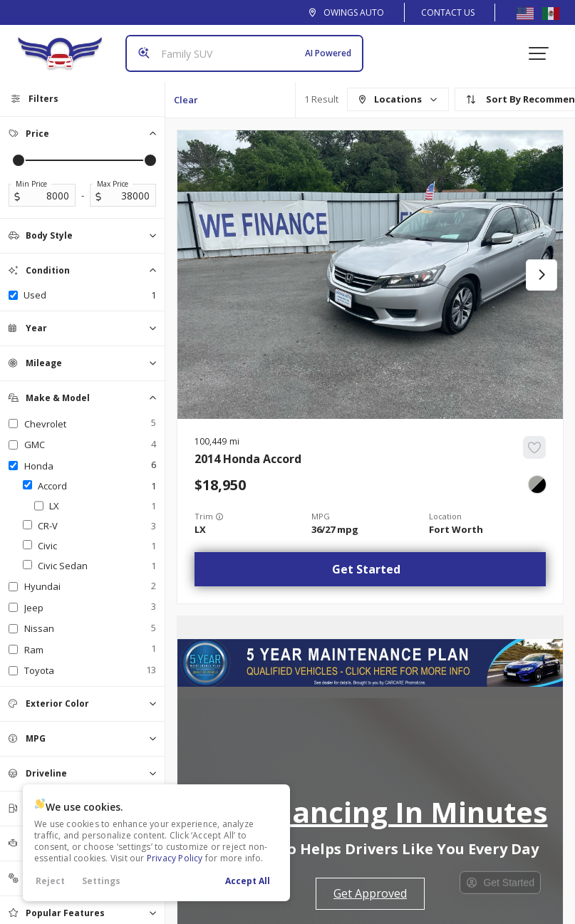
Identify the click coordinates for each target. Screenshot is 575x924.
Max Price (113, 184)
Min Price (31, 184)
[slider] (19, 160)
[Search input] (244, 53)
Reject (50, 881)
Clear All (186, 105)
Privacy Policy (175, 858)
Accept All (248, 881)
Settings (101, 881)
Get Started (366, 569)
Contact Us (448, 12)
